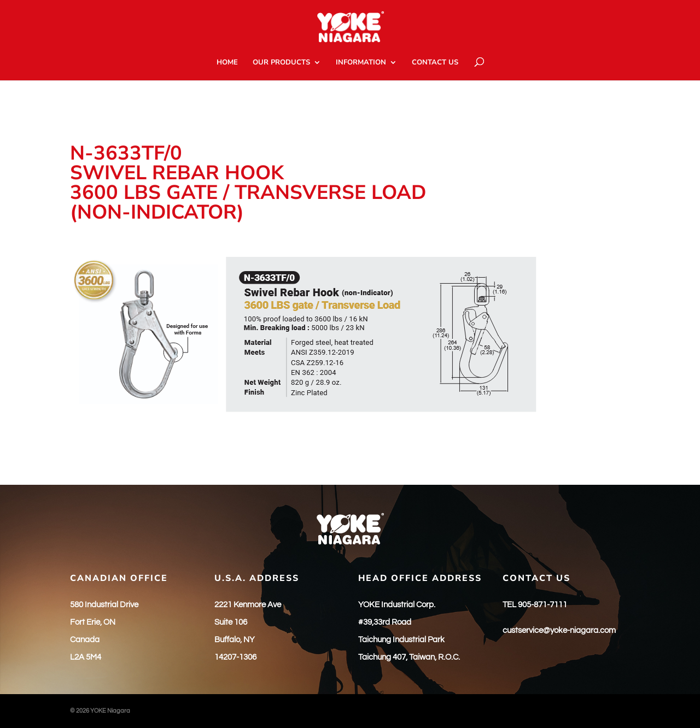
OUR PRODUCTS (281, 63)
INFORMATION (361, 63)
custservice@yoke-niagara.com (559, 630)
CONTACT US (435, 63)
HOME (227, 63)
